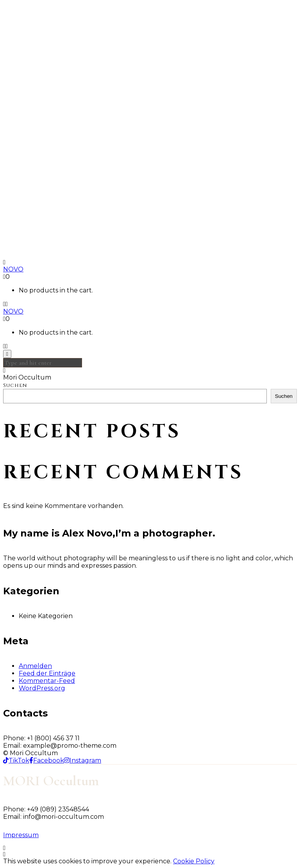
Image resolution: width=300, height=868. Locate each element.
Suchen (15, 385)
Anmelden (35, 666)
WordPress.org (42, 688)
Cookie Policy (194, 861)
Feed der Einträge (47, 673)
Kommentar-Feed (47, 681)
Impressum (21, 835)
